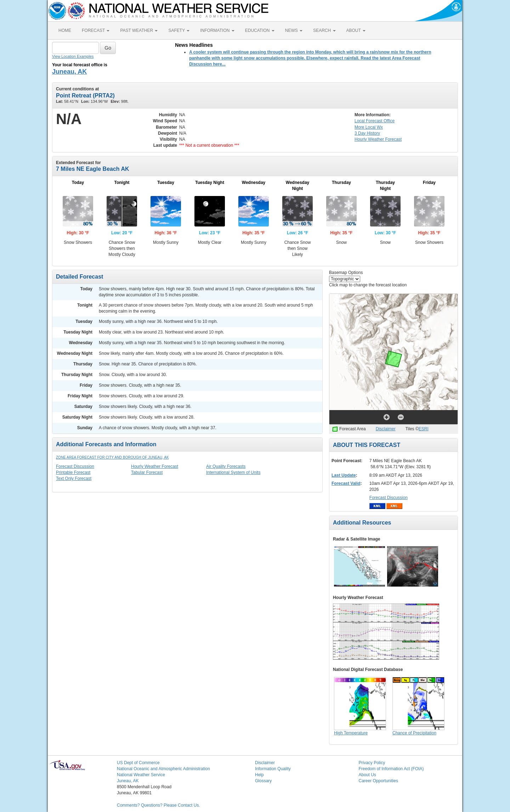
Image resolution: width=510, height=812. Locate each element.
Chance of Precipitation (414, 733)
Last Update (344, 475)
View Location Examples (73, 56)
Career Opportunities (378, 781)
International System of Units (233, 472)
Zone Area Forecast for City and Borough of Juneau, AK (112, 457)
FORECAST (96, 30)
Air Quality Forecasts (226, 466)
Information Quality (273, 769)
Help (259, 775)
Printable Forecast (73, 472)
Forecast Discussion (75, 466)
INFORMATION (217, 30)
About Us (367, 775)
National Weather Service (141, 775)
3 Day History (367, 133)
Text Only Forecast (74, 478)
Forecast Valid (346, 483)
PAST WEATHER (139, 30)
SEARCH (324, 30)
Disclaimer (386, 429)
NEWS (294, 30)
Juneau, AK (69, 72)
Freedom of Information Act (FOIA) (391, 769)
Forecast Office (375, 121)
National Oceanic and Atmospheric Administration (163, 769)
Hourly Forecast (378, 139)
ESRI (424, 429)
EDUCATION (260, 30)
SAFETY (179, 30)
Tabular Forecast (147, 472)
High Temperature (351, 733)
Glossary (263, 781)
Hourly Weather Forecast (155, 466)
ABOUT (356, 30)
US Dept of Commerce (138, 763)
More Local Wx (369, 127)
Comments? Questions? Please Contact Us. (158, 805)
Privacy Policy (372, 763)
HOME (65, 30)
